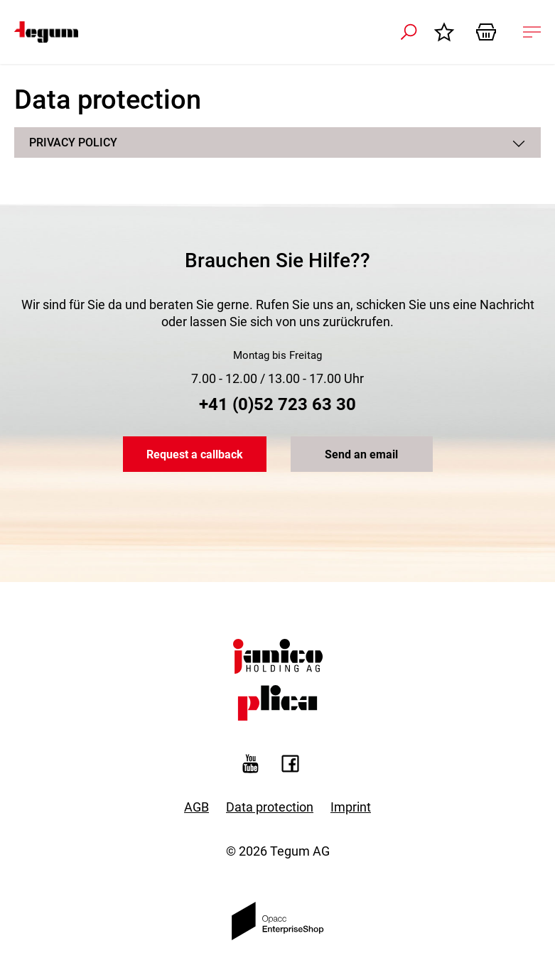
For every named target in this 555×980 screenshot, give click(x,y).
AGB (196, 807)
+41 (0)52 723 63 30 (277, 404)
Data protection (270, 807)
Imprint (351, 807)
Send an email (361, 454)
